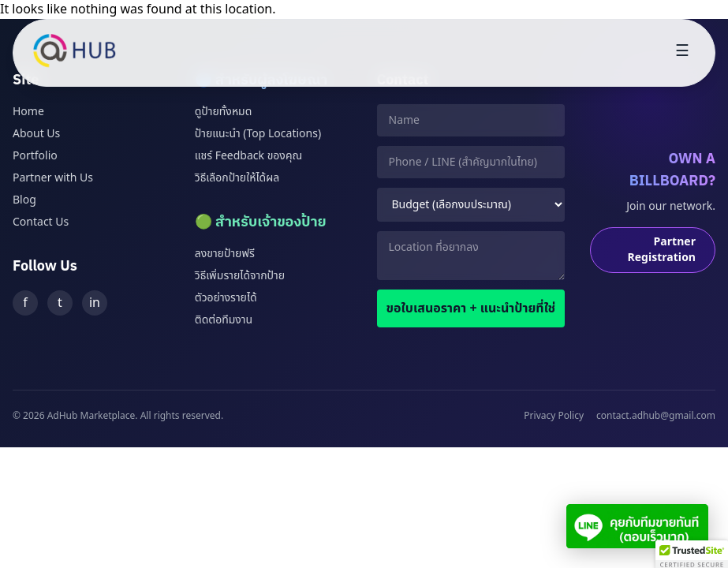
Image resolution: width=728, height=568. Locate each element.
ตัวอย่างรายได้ (226, 298)
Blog (24, 200)
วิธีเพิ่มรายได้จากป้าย (240, 276)
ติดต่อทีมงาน (224, 320)
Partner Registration (662, 250)
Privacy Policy (554, 416)
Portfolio (35, 156)
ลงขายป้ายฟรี (225, 254)
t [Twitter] (60, 303)
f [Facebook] (25, 303)
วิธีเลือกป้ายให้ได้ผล (237, 178)
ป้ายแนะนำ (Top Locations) (258, 134)
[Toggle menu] (682, 53)
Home (28, 112)
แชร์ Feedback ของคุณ (248, 156)
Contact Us (41, 222)
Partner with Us (53, 178)
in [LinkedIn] (95, 303)
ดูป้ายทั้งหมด (224, 112)
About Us (36, 134)
